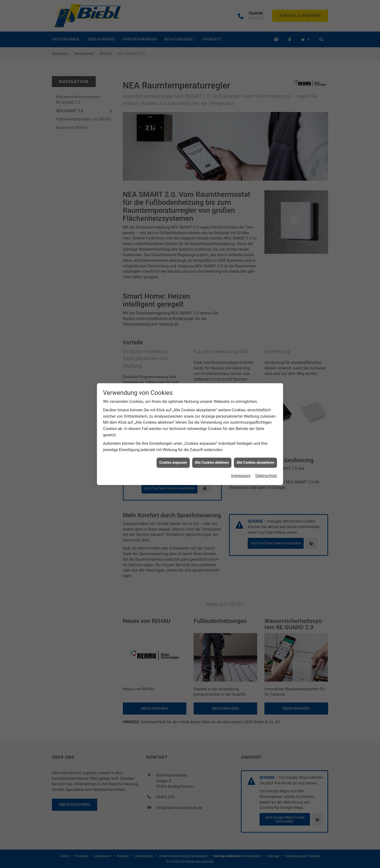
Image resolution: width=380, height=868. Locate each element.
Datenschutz (266, 457)
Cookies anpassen (173, 443)
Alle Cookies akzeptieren (255, 443)
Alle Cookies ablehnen (212, 443)
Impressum (241, 457)
